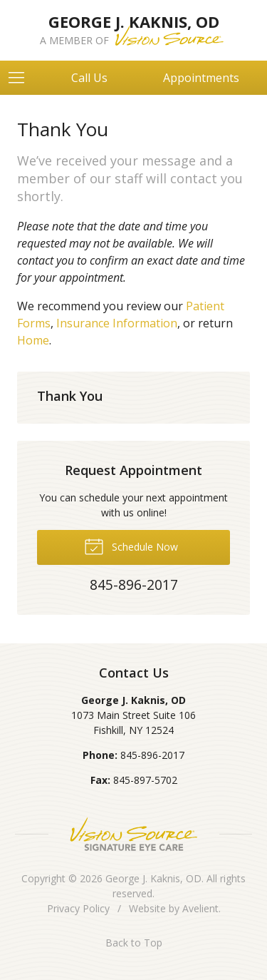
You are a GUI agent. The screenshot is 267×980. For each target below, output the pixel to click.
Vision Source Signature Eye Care (134, 834)
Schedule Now (131, 546)
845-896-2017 (152, 755)
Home (33, 340)
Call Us (89, 78)
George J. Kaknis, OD (153, 878)
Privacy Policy (78, 908)
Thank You (70, 396)
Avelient (200, 908)
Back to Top (134, 943)
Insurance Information (117, 323)
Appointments (201, 78)
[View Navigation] (21, 78)
